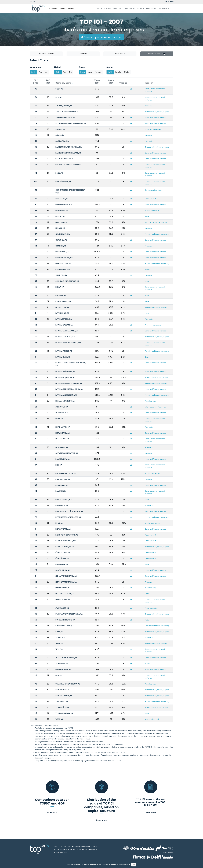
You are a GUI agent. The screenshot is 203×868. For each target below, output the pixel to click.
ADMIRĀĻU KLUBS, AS (64, 106)
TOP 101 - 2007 (46, 54)
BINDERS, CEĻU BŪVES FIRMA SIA (68, 165)
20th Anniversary (164, 8)
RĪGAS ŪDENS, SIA (62, 559)
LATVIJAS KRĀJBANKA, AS (65, 372)
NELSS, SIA (59, 419)
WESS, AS (59, 719)
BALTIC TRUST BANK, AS (65, 159)
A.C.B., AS (59, 97)
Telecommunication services (156, 307)
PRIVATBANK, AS (62, 485)
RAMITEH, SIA (61, 491)
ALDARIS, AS (60, 130)
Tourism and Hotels (152, 474)
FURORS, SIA (60, 228)
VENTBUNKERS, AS (63, 690)
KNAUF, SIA (60, 287)
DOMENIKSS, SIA (62, 211)
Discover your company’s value (102, 37)
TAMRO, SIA (60, 638)
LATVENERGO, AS (62, 313)
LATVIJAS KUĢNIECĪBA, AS (65, 378)
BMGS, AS (59, 173)
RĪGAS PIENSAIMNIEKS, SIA (66, 541)
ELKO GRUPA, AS (62, 222)
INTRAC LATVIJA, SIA (63, 264)
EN (34, 2)
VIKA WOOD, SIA (62, 702)
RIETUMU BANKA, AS (63, 529)
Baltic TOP (117, 8)
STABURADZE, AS (62, 608)
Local (90, 72)
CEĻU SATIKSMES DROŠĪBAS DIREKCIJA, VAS (70, 192)
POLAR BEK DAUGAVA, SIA (66, 474)
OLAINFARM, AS (62, 448)
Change (123, 83)
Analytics (107, 8)
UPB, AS (58, 676)
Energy (148, 270)
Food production (152, 199)
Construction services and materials (155, 90)
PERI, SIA (59, 465)
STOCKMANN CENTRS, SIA (65, 620)
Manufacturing (151, 401)
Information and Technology (156, 222)
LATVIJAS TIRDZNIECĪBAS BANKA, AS (69, 389)
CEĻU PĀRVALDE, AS (63, 182)
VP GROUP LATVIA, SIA (64, 713)
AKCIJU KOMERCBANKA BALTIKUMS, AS (71, 124)
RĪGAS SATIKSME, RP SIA (65, 547)
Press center (151, 8)
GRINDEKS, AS (61, 246)
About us (141, 8)
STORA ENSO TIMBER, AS (65, 626)
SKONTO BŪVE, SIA (63, 600)
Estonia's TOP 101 (157, 54)
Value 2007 (97, 82)
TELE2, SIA (59, 644)
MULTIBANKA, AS (62, 413)
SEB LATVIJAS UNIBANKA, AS (66, 576)
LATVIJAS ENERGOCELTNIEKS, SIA (68, 343)
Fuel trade (149, 141)
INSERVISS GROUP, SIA (64, 258)
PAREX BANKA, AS (62, 459)
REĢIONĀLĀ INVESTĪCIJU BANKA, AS (69, 512)
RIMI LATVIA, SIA (62, 564)
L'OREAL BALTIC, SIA (63, 302)
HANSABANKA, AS (62, 252)
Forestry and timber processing (157, 234)
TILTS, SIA (59, 649)
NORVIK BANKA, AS (63, 433)
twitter (169, 2)
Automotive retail (152, 211)
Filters (83, 54)
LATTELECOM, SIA (62, 307)
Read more (52, 813)
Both (33, 72)
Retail (147, 217)
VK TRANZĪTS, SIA (62, 708)
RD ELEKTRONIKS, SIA (64, 500)
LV (31, 2)
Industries (120, 54)
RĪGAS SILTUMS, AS (63, 553)
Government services (153, 190)
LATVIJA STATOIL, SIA (64, 319)
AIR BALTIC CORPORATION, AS (67, 112)
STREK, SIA (59, 632)
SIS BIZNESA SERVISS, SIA (65, 594)
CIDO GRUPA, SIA (62, 199)
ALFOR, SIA (60, 135)
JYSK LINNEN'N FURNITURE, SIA (67, 281)
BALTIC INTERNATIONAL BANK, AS (68, 153)
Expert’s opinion (129, 8)
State (127, 72)
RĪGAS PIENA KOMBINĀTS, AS (67, 535)
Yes (40, 72)
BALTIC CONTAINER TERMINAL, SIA (69, 147)
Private (118, 72)
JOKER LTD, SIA (61, 275)
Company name (64, 83)
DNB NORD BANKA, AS (64, 205)
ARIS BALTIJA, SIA (62, 141)
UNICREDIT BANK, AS (63, 670)
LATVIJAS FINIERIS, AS (64, 351)
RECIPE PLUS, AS (62, 506)
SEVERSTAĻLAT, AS (63, 588)
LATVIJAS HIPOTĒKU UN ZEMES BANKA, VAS (70, 364)
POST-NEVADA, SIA (63, 479)
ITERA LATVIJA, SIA (63, 270)
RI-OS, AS (59, 523)
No (46, 72)
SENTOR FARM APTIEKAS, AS (66, 582)
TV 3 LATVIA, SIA (62, 664)
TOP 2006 (48, 82)
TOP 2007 (36, 82)
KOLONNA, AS (61, 296)
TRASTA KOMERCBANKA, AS (66, 658)
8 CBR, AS (59, 89)
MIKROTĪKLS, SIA (62, 407)
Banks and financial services (155, 118)
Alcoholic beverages (153, 130)
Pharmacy (149, 246)
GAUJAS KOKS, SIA (63, 234)
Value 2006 (111, 82)
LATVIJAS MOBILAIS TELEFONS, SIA (69, 384)
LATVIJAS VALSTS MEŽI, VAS (66, 395)
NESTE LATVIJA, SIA (63, 427)
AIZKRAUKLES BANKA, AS (65, 118)
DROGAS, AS (60, 217)
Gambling (149, 106)
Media (147, 664)
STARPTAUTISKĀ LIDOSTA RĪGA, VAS (69, 614)
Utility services (151, 553)
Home (100, 8)
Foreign (98, 72)
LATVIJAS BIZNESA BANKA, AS (67, 331)
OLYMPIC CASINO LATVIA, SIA (67, 453)
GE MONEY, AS (61, 240)
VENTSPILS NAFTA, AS (64, 696)
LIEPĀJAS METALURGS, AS (65, 401)
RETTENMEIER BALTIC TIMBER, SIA (68, 517)
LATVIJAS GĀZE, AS (63, 357)
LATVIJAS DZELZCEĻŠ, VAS (66, 337)
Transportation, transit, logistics (157, 112)
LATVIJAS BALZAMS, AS (64, 325)
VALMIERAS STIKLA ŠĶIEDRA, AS (68, 684)
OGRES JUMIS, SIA (62, 439)
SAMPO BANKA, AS (63, 570)
